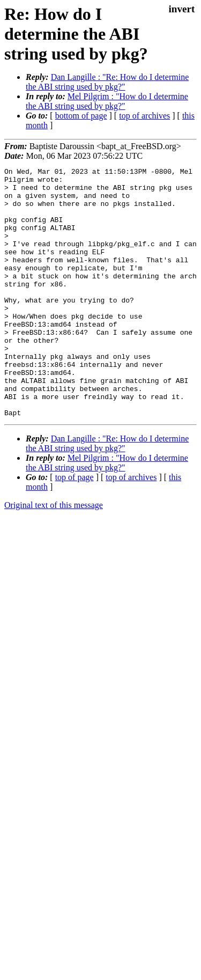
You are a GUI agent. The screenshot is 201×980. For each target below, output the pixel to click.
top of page (75, 527)
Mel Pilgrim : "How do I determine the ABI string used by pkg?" (107, 101)
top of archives (144, 116)
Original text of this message (54, 555)
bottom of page (81, 116)
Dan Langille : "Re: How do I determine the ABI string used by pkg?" (107, 82)
